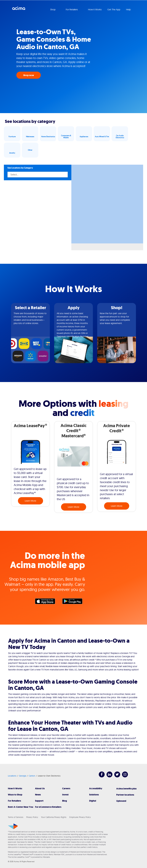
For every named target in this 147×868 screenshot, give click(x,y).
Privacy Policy (32, 817)
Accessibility (96, 788)
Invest (65, 795)
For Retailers (14, 801)
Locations (12, 776)
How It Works (15, 788)
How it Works (95, 9)
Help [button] (129, 9)
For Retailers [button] (72, 9)
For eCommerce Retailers (48, 807)
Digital (93, 801)
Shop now (29, 75)
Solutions (94, 795)
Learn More (30, 501)
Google (74, 602)
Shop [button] (53, 9)
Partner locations (125, 795)
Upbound (121, 801)
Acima (19, 9)
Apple (47, 602)
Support (39, 801)
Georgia (23, 776)
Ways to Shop (15, 795)
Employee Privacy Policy (80, 817)
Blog (65, 801)
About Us (40, 788)
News (38, 795)
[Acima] (13, 826)
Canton (32, 776)
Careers (66, 788)
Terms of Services (16, 817)
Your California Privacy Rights (54, 817)
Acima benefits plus (126, 789)
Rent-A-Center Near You (21, 807)
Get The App (114, 9)
